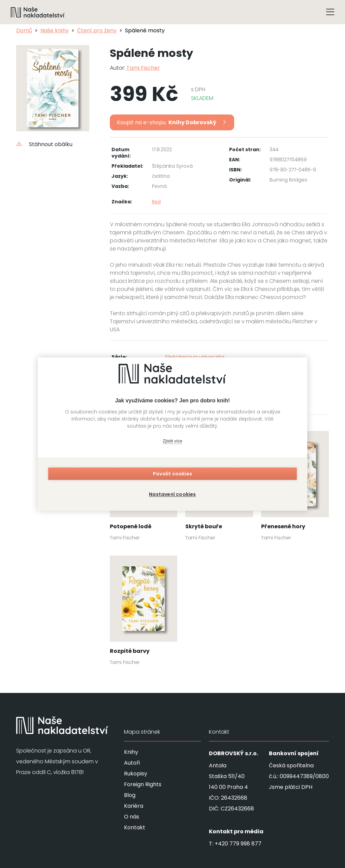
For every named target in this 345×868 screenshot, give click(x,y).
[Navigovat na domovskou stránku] (38, 12)
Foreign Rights (143, 784)
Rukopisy (136, 774)
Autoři (132, 763)
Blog (130, 795)
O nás (132, 817)
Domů (24, 30)
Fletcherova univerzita (195, 357)
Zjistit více (172, 443)
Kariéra (134, 806)
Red (156, 202)
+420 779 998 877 (238, 844)
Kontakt (135, 827)
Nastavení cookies (172, 493)
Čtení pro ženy (97, 30)
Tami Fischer (143, 68)
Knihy (131, 752)
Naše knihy (55, 30)
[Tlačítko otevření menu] (330, 12)
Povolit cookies (172, 475)
